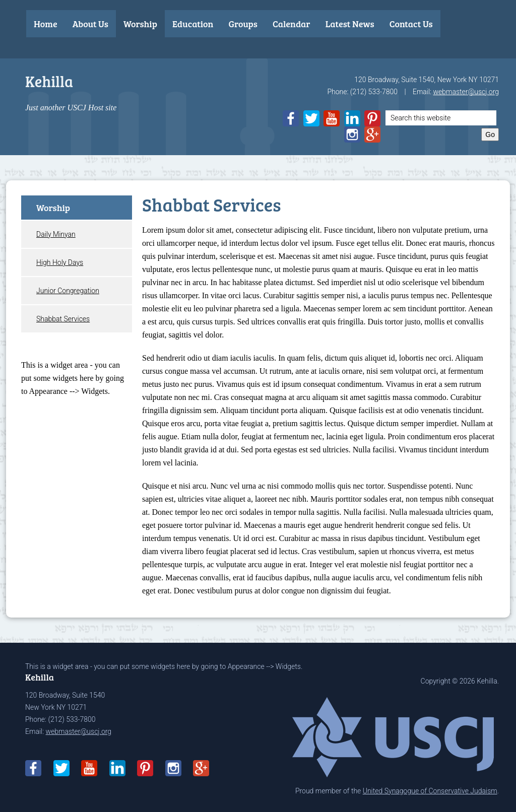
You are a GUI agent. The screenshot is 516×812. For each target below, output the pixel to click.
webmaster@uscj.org (466, 92)
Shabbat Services (63, 319)
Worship (140, 24)
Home (46, 24)
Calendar (292, 24)
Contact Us (411, 24)
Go (490, 134)
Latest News (350, 24)
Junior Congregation (68, 291)
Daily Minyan (56, 234)
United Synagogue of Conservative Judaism (430, 791)
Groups (243, 24)
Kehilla (49, 81)
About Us (90, 24)
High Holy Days (60, 262)
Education (193, 24)
